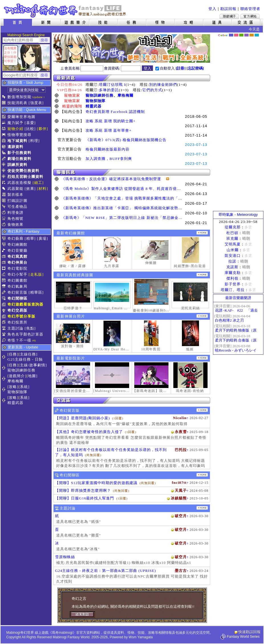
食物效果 (15, 225)
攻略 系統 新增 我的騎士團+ (111, 121)
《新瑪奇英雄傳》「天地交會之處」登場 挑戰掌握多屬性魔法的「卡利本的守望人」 (136, 198)
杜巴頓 (232, 233)
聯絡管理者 (250, 9)
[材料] (43, 189)
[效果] (30, 189)
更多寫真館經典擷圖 (202, 275)
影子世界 (233, 284)
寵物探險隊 (96, 101)
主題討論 (15, 328)
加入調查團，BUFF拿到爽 (109, 159)
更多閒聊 (202, 475)
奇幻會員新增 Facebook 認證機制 (115, 112)
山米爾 (233, 250)
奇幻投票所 (17, 322)
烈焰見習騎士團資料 (25, 177)
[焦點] (30, 328)
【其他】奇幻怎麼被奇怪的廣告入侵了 (89, 432)
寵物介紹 (15, 129)
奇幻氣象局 (17, 286)
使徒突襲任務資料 (23, 171)
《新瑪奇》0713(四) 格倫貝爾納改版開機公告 (126, 140)
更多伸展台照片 (202, 316)
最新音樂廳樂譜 (238, 298)
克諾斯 (232, 267)
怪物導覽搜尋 (19, 135)
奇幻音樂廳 (17, 250)
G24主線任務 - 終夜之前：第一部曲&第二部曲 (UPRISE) (105, 571)
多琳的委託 (109, 90)
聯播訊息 (132, 172)
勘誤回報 (228, 9)
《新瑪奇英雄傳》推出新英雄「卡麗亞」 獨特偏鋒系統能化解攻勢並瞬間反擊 (130, 208)
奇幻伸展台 (17, 262)
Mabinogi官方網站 (250, 16)
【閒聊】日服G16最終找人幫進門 (85, 498)
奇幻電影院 (17, 268)
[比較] (30, 129)
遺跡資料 (15, 147)
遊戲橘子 (229, 16)
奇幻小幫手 (17, 274)
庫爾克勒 (233, 273)
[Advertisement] (238, 124)
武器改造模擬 (19, 183)
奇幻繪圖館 (17, 244)
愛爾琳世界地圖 (21, 117)
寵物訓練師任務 (99, 95)
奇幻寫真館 (17, 256)
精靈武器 (94, 106)
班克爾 (232, 238)
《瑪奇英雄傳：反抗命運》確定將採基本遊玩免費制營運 (113, 179)
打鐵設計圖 (17, 201)
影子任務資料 (19, 153)
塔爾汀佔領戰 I (112, 85)
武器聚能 (15, 189)
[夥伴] (43, 129)
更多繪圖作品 (202, 233)
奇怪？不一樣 (19, 340)
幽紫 (246, 35)
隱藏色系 (260, 33)
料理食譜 (15, 213)
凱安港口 (233, 256)
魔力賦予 (15, 123)
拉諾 (232, 261)
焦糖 (252, 35)
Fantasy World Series (243, 637)
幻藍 (231, 35)
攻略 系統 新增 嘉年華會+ (109, 130)
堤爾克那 (233, 227)
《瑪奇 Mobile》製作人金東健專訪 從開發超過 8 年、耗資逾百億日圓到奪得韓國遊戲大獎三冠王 (147, 189)
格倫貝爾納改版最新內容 (107, 149)
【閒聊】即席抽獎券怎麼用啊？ (83, 490)
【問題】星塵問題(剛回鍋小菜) (83, 418)
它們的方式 (152, 90)
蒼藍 (257, 35)
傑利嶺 (232, 278)
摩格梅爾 (125, 95)
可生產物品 (17, 207)
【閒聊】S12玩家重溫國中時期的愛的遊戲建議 (96, 483)
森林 (241, 35)
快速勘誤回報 (249, 632)
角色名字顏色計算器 (25, 334)
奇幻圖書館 (17, 280)
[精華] (30, 238)
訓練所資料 (17, 165)
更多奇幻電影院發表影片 (202, 358)
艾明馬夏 (233, 244)
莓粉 (236, 35)
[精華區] (36, 292)
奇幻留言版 (17, 292)
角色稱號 (15, 219)
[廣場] (43, 238)
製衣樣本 (15, 195)
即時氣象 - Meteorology (238, 215)
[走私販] (36, 274)
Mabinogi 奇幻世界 (65, 11)
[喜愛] (30, 123)
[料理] (34, 141)
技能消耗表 (17, 103)
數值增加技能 (19, 97)
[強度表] (36, 103)
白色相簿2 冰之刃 (229, 320)
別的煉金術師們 (163, 85)
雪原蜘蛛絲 (65, 557)
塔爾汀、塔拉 (233, 290)
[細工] (38, 183)
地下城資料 (17, 141)
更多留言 (202, 410)
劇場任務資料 (19, 159)
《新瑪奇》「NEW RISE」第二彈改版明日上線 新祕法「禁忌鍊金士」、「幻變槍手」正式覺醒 (146, 218)
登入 (212, 9)
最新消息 (132, 78)
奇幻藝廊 (15, 238)
